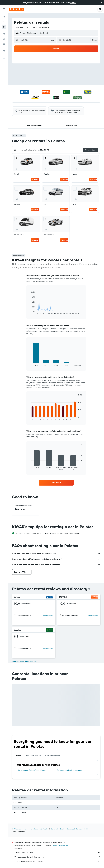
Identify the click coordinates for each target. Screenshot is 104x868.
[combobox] (22, 27)
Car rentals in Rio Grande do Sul (77, 829)
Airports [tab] (19, 755)
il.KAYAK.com (16, 829)
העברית (73, 3)
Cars (25, 829)
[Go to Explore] (4, 34)
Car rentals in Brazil (57, 829)
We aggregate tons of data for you (57, 857)
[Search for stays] (4, 22)
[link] (56, 483)
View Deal (35, 179)
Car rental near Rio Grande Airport (70, 770)
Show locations (48, 616)
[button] (101, 3)
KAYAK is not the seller (57, 852)
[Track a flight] (4, 39)
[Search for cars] (4, 27)
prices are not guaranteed (60, 845)
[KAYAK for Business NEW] (4, 44)
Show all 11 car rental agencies (25, 661)
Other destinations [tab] (53, 755)
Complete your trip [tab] (34, 755)
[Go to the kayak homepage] (16, 9)
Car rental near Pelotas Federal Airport (32, 770)
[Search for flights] (4, 17)
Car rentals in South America (39, 829)
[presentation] (89, 589)
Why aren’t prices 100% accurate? (57, 861)
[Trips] (4, 51)
